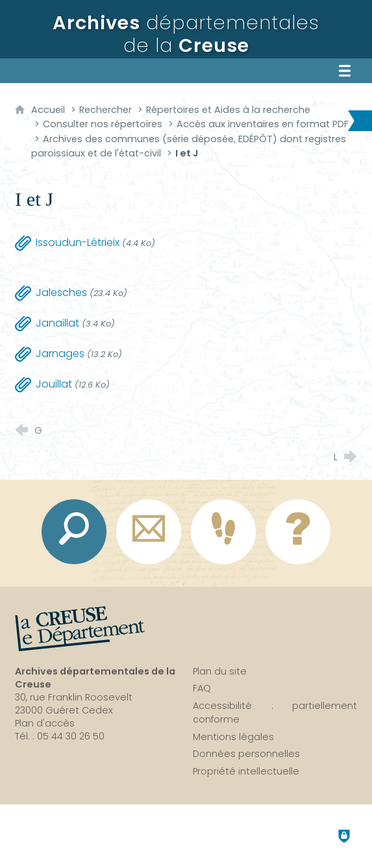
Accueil (49, 110)
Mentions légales (233, 737)
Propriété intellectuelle (246, 771)
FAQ (202, 688)
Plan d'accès (45, 723)
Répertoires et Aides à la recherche (228, 110)
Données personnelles (246, 754)
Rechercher (105, 110)
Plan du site (220, 671)
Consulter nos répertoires (104, 124)
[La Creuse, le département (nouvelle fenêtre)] (80, 629)
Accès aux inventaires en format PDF (263, 124)
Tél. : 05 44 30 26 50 (60, 736)
